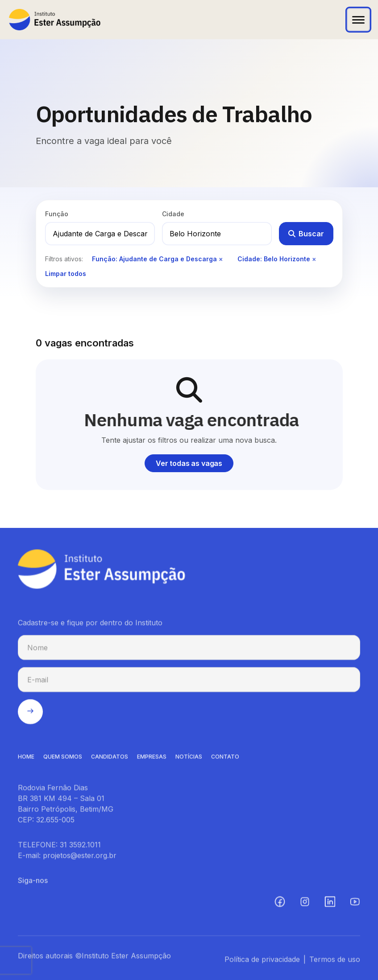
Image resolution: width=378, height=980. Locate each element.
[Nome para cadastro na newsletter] (189, 650)
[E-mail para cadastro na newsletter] (189, 682)
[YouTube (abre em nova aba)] (355, 904)
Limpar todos (66, 274)
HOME (26, 759)
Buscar (306, 234)
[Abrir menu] (358, 20)
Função (57, 214)
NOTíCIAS (189, 759)
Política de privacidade (262, 962)
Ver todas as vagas (189, 463)
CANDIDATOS (110, 759)
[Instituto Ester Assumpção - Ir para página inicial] (55, 20)
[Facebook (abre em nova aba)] (280, 904)
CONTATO (225, 759)
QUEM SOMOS (63, 759)
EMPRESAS (152, 759)
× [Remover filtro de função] (221, 259)
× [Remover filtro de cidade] (314, 259)
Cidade (173, 214)
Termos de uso (335, 962)
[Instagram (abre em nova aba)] (305, 904)
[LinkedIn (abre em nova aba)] (330, 904)
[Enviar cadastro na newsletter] (30, 714)
